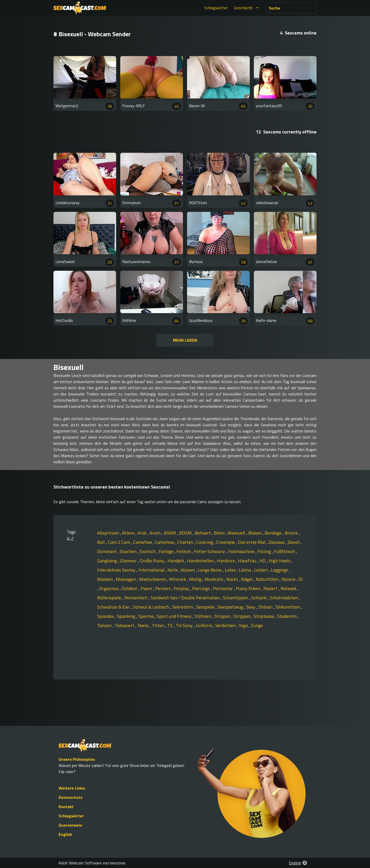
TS (170, 625)
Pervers (163, 588)
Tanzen (105, 625)
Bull (101, 542)
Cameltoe (143, 542)
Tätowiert (125, 625)
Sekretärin (183, 607)
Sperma (146, 616)
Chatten (186, 542)
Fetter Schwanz (210, 551)
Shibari (266, 607)
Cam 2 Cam (119, 542)
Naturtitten (268, 579)
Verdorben (226, 625)
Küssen (188, 570)
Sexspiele (206, 607)
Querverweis (70, 825)
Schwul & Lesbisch (152, 607)
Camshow (165, 542)
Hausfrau (248, 561)
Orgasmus (109, 588)
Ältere (129, 533)
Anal (142, 533)
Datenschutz (71, 797)
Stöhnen (203, 616)
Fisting (265, 551)
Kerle (173, 570)
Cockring (205, 542)
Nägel (247, 579)
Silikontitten (288, 607)
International (152, 570)
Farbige (167, 551)
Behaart (203, 533)
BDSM (186, 533)
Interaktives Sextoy (117, 570)
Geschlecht (247, 8)
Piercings (202, 588)
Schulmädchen (284, 598)
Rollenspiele (110, 598)
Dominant (107, 551)
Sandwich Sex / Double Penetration (186, 598)
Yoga (244, 625)
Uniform (205, 625)
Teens (144, 625)
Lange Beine (210, 570)
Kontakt (66, 807)
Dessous (277, 542)
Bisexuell (237, 533)
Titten (159, 625)
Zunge (257, 625)
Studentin (287, 616)
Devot (294, 542)
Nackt (233, 579)
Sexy (251, 607)
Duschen (129, 551)
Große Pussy (153, 561)
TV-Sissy (185, 625)
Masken (105, 579)
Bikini (220, 533)
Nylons (289, 579)
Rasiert (271, 588)
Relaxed (289, 588)
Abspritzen (109, 533)
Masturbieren (153, 579)
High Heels (280, 561)
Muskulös (214, 579)
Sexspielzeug (231, 607)
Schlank (260, 598)
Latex (231, 570)
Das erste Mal (252, 542)
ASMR (170, 533)
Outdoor (130, 588)
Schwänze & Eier (114, 607)
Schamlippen (236, 598)
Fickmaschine (242, 551)
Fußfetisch (285, 551)
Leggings (280, 570)
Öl (301, 579)
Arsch (156, 533)
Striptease (264, 616)
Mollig (196, 579)
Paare (147, 588)
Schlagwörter (216, 8)
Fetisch (184, 551)
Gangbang (108, 561)
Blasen (255, 533)
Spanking (127, 616)
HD (263, 561)
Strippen (242, 616)
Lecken (261, 570)
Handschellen (201, 561)
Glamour (129, 561)
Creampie (226, 542)
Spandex (106, 616)
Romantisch (136, 598)
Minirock (178, 579)
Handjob (176, 561)
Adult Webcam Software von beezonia (92, 863)
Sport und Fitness (175, 616)
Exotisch (148, 551)
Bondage (274, 533)
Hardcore (226, 561)
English (65, 834)
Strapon (223, 616)
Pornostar (223, 588)
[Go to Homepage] (80, 8)
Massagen (126, 579)
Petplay (182, 588)
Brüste (292, 533)
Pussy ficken (249, 588)
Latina (245, 570)
